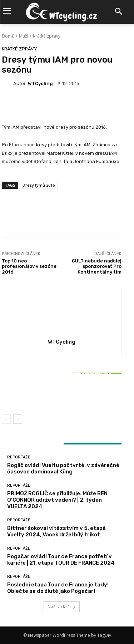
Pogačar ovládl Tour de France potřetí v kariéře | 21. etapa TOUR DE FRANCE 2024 (61, 560)
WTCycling (40, 83)
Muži (24, 36)
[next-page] (18, 419)
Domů (8, 36)
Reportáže (61, 365)
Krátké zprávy (47, 36)
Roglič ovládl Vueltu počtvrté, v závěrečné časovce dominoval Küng (63, 468)
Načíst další (62, 607)
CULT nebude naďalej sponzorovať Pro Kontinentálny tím (97, 266)
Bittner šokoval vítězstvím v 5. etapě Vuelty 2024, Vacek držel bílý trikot (62, 393)
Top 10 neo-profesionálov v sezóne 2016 (29, 266)
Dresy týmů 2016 (39, 185)
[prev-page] (6, 419)
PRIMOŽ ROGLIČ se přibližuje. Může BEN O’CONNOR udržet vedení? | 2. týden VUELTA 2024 (57, 500)
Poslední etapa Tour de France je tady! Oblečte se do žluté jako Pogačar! (58, 588)
